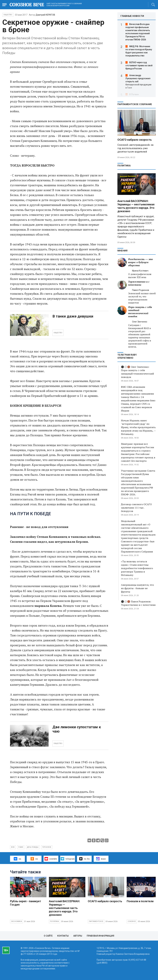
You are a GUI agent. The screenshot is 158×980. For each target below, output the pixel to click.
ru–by (84, 859)
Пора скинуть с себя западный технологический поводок (140, 312)
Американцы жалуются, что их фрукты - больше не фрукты (137, 588)
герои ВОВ (47, 847)
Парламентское (96, 921)
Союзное (132, 921)
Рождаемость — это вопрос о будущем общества (141, 262)
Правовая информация (100, 936)
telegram (68, 859)
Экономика (17, 921)
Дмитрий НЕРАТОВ (45, 15)
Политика (124, 166)
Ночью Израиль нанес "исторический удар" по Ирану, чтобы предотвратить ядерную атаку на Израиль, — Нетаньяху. (138, 427)
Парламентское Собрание (135, 104)
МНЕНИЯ (122, 251)
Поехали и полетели (140, 901)
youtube (51, 859)
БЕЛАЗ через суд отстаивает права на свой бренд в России (139, 65)
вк (17, 859)
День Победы (33, 847)
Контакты (63, 936)
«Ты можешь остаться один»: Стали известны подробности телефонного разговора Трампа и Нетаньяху (137, 568)
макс (101, 859)
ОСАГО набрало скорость (135, 140)
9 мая (21, 847)
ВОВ (13, 847)
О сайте (48, 936)
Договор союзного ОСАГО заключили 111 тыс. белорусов (136, 508)
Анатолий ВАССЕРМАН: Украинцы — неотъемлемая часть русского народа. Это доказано (136, 206)
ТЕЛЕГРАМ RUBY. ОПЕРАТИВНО (127, 356)
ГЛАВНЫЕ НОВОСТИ (132, 16)
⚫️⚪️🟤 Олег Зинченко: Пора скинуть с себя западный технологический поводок (137, 372)
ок (34, 859)
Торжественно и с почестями (139, 283)
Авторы (78, 936)
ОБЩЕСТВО (58, 333)
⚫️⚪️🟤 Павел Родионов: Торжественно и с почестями (138, 603)
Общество (8, 15)
